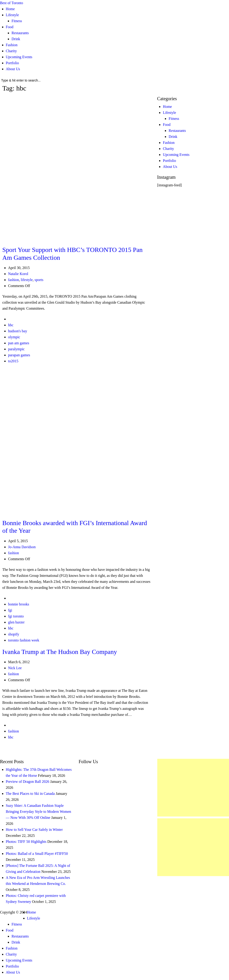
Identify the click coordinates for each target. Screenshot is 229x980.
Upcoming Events (19, 57)
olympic (14, 337)
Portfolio (12, 63)
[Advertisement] (193, 788)
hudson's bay (18, 331)
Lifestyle (12, 15)
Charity (11, 51)
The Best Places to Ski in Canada (30, 794)
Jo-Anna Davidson (22, 547)
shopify (14, 634)
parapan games (19, 355)
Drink (16, 39)
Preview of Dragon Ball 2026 (27, 782)
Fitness (17, 21)
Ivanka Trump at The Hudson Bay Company (60, 652)
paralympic (16, 349)
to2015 (13, 361)
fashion (13, 280)
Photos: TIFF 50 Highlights (26, 842)
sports (39, 280)
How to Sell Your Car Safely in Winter (34, 830)
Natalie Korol (18, 274)
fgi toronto (16, 616)
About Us (13, 69)
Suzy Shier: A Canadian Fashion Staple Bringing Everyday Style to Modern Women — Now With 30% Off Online (38, 812)
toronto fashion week (24, 640)
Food (10, 27)
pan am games (19, 343)
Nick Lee (15, 668)
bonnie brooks (19, 604)
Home (10, 9)
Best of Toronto (12, 3)
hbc (11, 325)
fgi (10, 610)
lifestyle (27, 280)
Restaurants (20, 33)
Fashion (12, 45)
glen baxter (16, 622)
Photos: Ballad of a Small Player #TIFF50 (37, 854)
